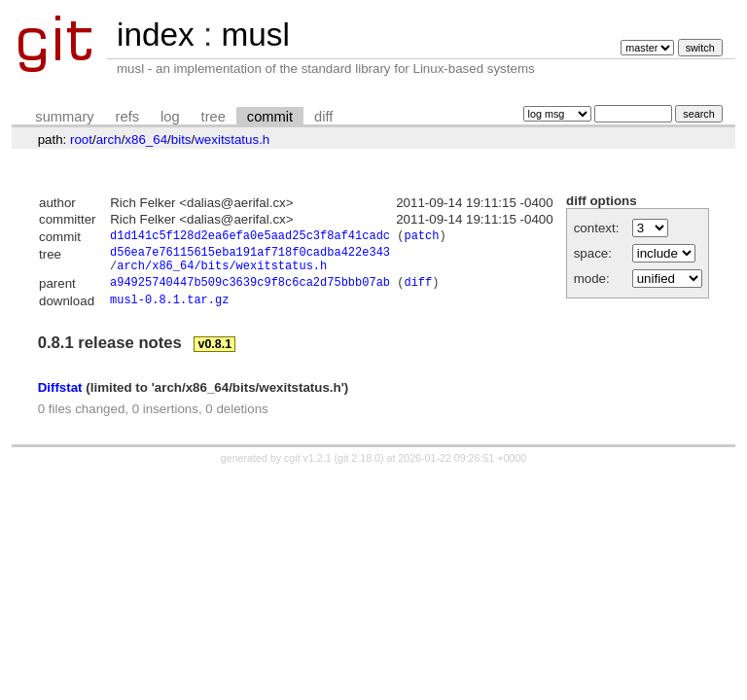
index (156, 35)
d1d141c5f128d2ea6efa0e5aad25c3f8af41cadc (250, 238)
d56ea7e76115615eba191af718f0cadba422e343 (250, 256)
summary (64, 117)
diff (323, 117)
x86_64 (146, 140)
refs (127, 117)
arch (109, 140)
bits (181, 140)
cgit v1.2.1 (308, 469)
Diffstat (60, 398)
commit (270, 117)
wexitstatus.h (232, 140)
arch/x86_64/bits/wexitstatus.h (222, 273)
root (81, 140)
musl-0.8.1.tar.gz (169, 311)
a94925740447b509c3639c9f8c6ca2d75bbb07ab (250, 292)
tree (213, 117)
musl (255, 35)
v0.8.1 (214, 355)
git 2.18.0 (359, 469)
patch (421, 238)
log (170, 117)
